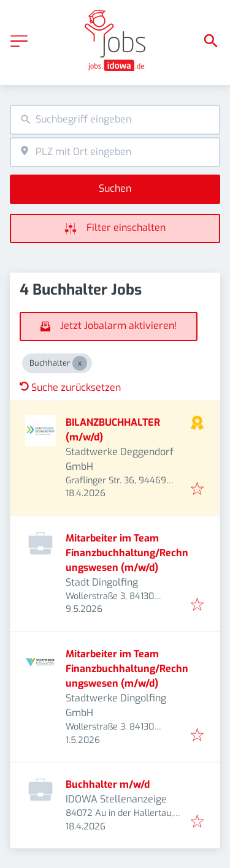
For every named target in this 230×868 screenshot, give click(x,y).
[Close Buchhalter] (80, 363)
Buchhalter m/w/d (108, 784)
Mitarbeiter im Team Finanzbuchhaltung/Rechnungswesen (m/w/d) (127, 553)
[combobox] (115, 120)
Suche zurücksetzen (70, 387)
